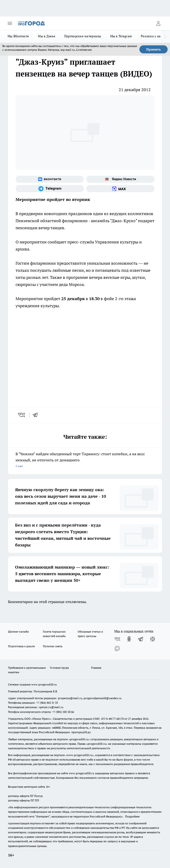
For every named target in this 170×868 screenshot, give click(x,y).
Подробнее (132, 816)
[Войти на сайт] (158, 23)
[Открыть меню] (10, 23)
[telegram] (37, 415)
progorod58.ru (79, 739)
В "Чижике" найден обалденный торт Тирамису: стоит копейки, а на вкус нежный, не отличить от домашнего (85, 460)
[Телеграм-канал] (50, 189)
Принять (154, 49)
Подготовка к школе (21, 646)
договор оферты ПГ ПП (24, 800)
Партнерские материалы (83, 36)
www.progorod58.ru (44, 684)
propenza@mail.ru (70, 698)
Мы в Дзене (47, 36)
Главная (96, 668)
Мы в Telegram (121, 36)
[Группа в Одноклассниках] (129, 639)
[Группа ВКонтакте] (50, 179)
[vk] (22, 415)
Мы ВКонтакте (18, 36)
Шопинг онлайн (18, 632)
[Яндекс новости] (120, 179)
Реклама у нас (152, 36)
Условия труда (59, 668)
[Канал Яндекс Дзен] (153, 639)
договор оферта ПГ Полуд (25, 796)
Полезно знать (53, 646)
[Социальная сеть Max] (120, 189)
